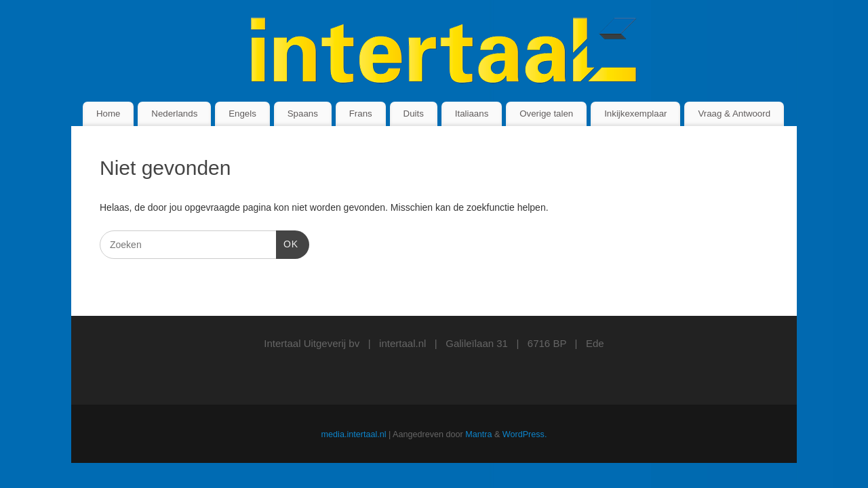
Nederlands (174, 114)
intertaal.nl (402, 343)
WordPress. (525, 434)
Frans (361, 114)
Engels (242, 114)
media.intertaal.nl (354, 434)
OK (287, 243)
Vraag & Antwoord (734, 114)
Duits (414, 114)
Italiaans (472, 114)
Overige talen (546, 114)
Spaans (303, 114)
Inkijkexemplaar (635, 114)
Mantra (478, 434)
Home (108, 114)
